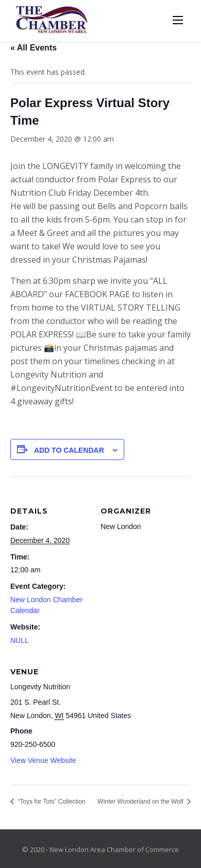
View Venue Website (43, 760)
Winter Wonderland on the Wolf (141, 802)
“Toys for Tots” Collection (51, 802)
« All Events (33, 48)
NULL (20, 640)
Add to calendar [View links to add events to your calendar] (69, 450)
